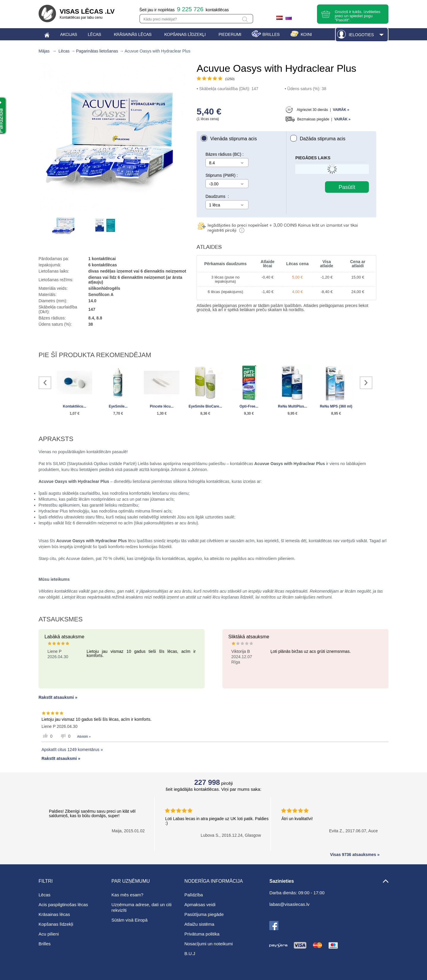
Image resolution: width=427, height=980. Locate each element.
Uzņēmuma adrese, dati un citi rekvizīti (142, 907)
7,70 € (118, 413)
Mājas (44, 51)
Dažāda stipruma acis (323, 139)
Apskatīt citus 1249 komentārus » (72, 750)
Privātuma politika (202, 934)
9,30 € (249, 413)
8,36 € (205, 413)
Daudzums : (217, 196)
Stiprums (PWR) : (222, 175)
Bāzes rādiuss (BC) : (224, 154)
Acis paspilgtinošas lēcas (63, 905)
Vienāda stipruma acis (234, 139)
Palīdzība (194, 895)
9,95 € (293, 413)
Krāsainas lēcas (54, 914)
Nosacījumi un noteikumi (209, 944)
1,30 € (162, 413)
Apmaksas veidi (200, 905)
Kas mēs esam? (128, 895)
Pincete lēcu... (162, 406)
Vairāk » (341, 110)
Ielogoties (361, 35)
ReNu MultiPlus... (292, 406)
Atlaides (209, 247)
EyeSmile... (118, 406)
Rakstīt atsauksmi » (58, 697)
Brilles (45, 944)
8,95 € (336, 413)
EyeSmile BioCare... (205, 406)
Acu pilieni (49, 934)
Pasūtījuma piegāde (204, 914)
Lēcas (64, 51)
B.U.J (190, 953)
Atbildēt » (84, 736)
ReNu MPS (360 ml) (336, 406)
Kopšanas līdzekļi (56, 924)
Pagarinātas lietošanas (97, 51)
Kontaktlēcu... (75, 406)
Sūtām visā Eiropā (130, 920)
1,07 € (75, 413)
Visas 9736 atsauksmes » (355, 855)
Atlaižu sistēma (199, 924)
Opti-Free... (249, 406)
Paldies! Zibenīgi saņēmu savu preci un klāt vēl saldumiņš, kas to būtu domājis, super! (92, 813)
